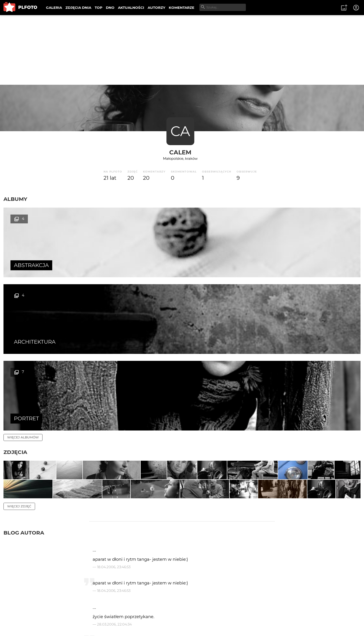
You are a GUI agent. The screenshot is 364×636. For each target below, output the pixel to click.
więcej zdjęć (19, 385)
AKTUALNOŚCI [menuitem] (131, 8)
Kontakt (109, 617)
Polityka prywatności (51, 625)
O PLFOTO (16, 617)
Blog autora (24, 412)
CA (180, 131)
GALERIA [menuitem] (54, 8)
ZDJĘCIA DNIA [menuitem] (78, 8)
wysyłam (348, 576)
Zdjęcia (15, 299)
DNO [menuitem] (110, 8)
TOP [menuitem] (99, 8)
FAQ (68, 617)
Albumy (15, 199)
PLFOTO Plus (45, 617)
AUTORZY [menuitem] (156, 8)
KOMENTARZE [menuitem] (182, 8)
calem (180, 152)
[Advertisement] (182, 50)
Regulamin (17, 625)
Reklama (87, 617)
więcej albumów (23, 284)
